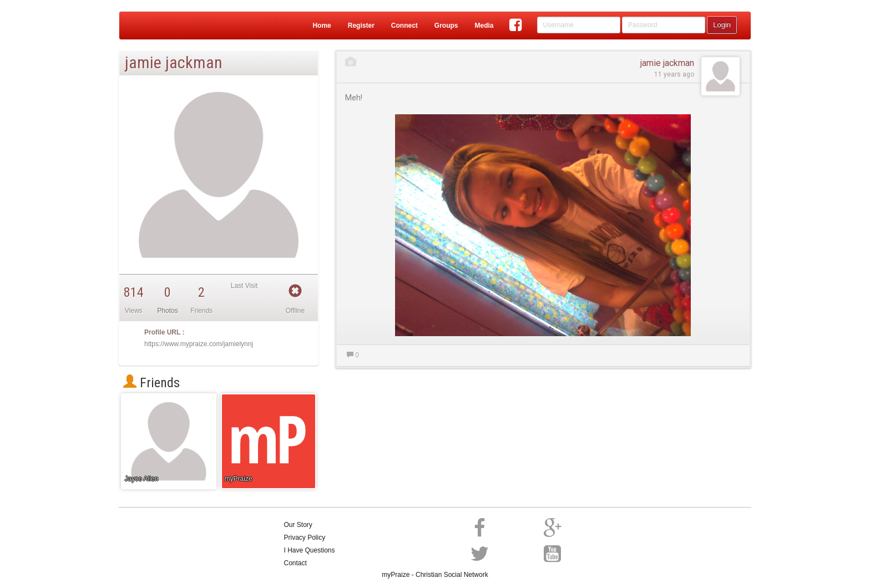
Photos (167, 311)
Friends (151, 383)
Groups (446, 26)
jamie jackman (667, 63)
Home (322, 26)
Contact (295, 563)
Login (722, 25)
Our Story (298, 525)
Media (484, 26)
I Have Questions (310, 550)
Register (361, 26)
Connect (404, 26)
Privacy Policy (305, 538)
